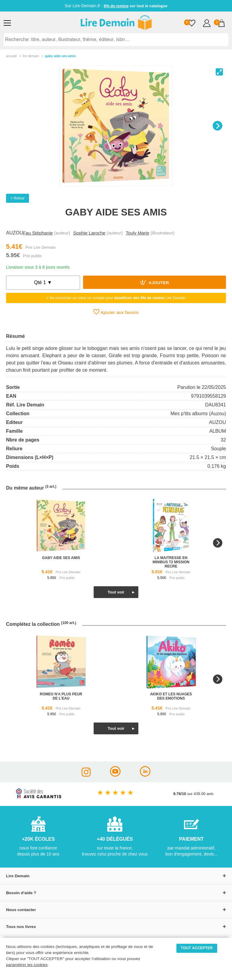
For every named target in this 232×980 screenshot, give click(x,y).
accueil (11, 56)
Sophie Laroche (89, 233)
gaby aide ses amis (61, 558)
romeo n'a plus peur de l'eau (61, 696)
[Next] (217, 126)
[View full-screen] (219, 72)
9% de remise (116, 6)
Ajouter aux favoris (116, 312)
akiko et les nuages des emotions (171, 696)
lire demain (31, 56)
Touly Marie (137, 233)
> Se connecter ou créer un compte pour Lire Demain (116, 298)
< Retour (18, 198)
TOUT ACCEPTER (197, 948)
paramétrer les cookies (27, 965)
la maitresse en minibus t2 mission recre (171, 562)
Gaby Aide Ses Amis (60, 56)
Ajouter (154, 282)
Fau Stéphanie (38, 233)
